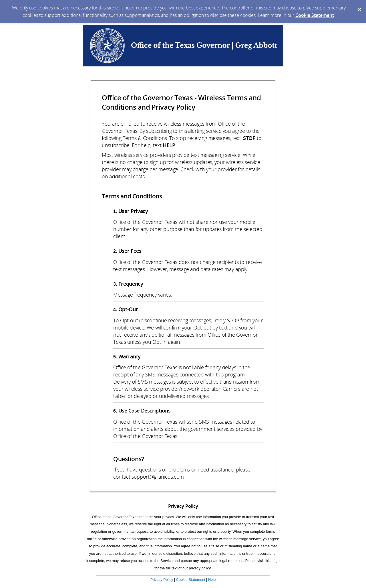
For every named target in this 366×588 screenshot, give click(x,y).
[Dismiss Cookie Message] (359, 5)
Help (212, 580)
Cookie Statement (315, 15)
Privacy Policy (162, 580)
